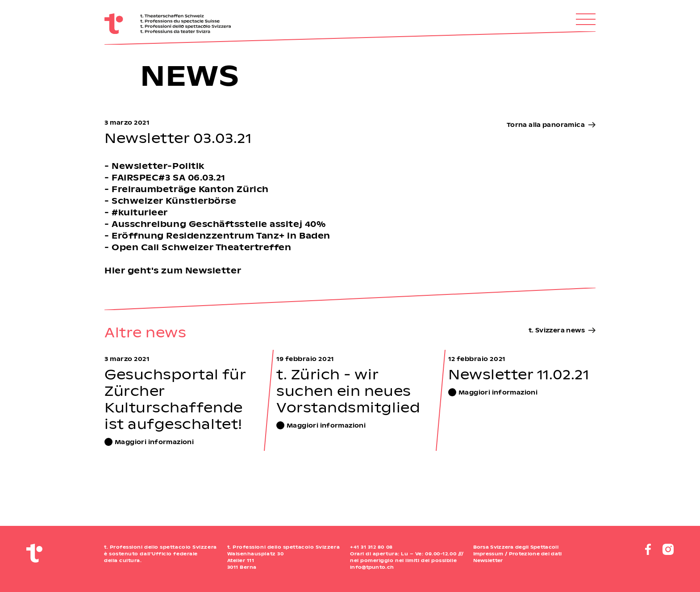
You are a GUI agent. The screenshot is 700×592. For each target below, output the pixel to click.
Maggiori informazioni (154, 442)
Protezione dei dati (535, 554)
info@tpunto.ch (372, 567)
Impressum (488, 554)
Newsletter (488, 560)
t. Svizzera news (557, 330)
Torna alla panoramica (546, 124)
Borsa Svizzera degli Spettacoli (516, 547)
